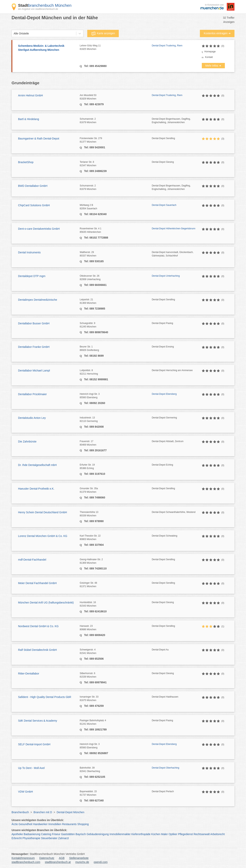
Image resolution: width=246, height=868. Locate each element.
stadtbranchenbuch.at (58, 862)
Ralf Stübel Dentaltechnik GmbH (37, 650)
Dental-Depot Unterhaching (166, 276)
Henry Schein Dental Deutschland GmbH (42, 512)
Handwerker (40, 824)
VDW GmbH (25, 792)
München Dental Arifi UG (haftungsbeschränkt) (46, 603)
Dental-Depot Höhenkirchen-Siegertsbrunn (174, 229)
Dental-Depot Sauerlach (164, 205)
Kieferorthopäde (141, 834)
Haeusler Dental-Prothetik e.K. (36, 489)
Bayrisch (81, 834)
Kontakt (209, 57)
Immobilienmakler (120, 834)
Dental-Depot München (71, 812)
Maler (164, 834)
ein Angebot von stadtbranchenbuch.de (38, 9)
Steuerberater (49, 838)
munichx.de (82, 862)
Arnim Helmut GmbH (30, 95)
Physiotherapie (31, 838)
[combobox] (14, 34)
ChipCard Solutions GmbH (34, 205)
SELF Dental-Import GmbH (34, 744)
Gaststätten (68, 834)
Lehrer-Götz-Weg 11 (116, 48)
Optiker (173, 834)
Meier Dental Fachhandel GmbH (37, 583)
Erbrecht (17, 838)
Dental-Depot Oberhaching (166, 768)
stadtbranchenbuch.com (26, 862)
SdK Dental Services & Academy (38, 721)
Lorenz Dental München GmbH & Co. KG (43, 536)
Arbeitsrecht (217, 834)
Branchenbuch (20, 812)
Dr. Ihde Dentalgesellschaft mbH (37, 465)
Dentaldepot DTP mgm (32, 276)
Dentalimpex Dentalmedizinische (38, 300)
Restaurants (69, 824)
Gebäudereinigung (98, 834)
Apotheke (17, 834)
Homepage (210, 52)
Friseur (56, 834)
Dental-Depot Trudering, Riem (167, 46)
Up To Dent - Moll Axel (31, 768)
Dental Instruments (29, 252)
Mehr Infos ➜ (213, 66)
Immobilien (55, 824)
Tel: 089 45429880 (95, 66)
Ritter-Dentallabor (29, 674)
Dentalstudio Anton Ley (32, 418)
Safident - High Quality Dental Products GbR (45, 697)
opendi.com (101, 862)
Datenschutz (47, 858)
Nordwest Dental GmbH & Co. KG (38, 626)
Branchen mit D (43, 812)
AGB (62, 858)
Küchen (156, 834)
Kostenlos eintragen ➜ (217, 33)
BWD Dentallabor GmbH (33, 186)
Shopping (83, 824)
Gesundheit (26, 824)
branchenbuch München (45, 5)
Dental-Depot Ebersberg (164, 394)
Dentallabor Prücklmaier (32, 394)
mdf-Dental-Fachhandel (32, 560)
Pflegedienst (185, 834)
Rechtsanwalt (202, 834)
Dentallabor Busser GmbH (34, 323)
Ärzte (15, 824)
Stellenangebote (79, 858)
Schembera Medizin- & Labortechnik (47, 48)
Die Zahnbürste (27, 442)
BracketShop (26, 162)
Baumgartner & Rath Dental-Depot (39, 139)
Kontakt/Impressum (23, 858)
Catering (46, 834)
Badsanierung (32, 834)
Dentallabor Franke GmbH (34, 347)
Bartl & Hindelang (29, 119)
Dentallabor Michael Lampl (34, 371)
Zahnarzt (64, 838)
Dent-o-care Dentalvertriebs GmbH (39, 229)
